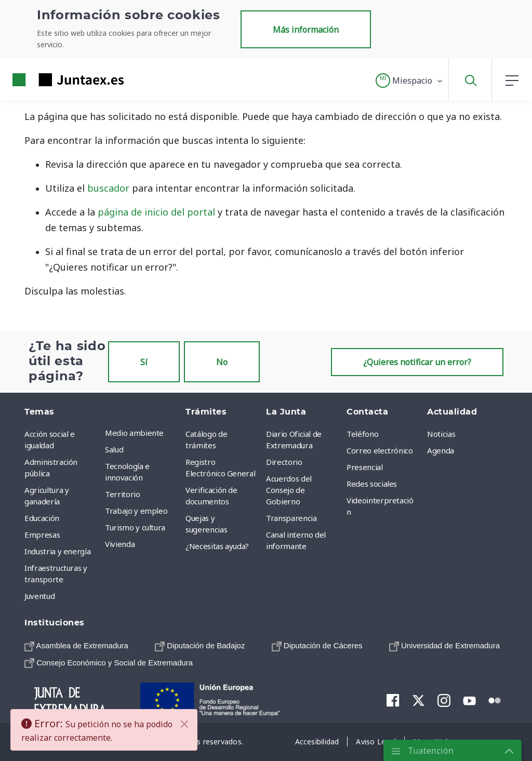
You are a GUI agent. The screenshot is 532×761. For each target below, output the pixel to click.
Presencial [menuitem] (365, 467)
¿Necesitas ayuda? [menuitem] (217, 546)
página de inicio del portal (156, 212)
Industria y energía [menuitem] (57, 551)
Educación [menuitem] (42, 518)
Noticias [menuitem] (441, 434)
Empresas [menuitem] (42, 535)
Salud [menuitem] (114, 449)
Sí (144, 362)
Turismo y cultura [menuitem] (135, 527)
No (222, 362)
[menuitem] (76, 645)
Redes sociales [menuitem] (372, 484)
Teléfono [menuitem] (362, 434)
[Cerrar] (184, 724)
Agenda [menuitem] (441, 450)
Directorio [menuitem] (284, 462)
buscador (108, 188)
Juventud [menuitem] (39, 596)
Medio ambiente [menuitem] (134, 433)
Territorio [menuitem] (123, 494)
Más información (306, 30)
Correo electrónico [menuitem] (380, 450)
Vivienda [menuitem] (120, 544)
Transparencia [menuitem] (291, 518)
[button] (410, 81)
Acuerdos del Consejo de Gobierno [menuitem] (289, 490)
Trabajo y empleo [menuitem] (136, 511)
